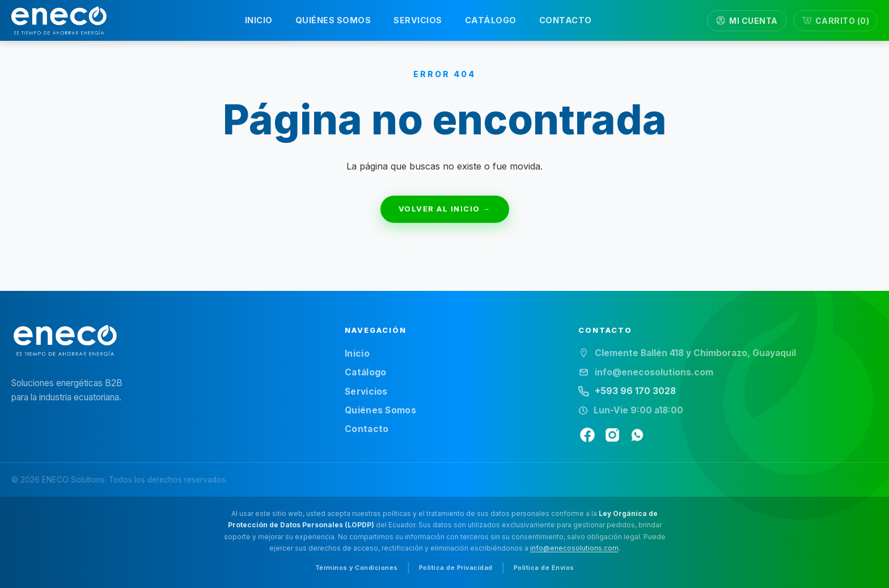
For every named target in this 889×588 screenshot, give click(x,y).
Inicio (357, 354)
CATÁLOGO (491, 20)
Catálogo (365, 372)
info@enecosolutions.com (574, 548)
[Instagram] (612, 435)
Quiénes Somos (380, 410)
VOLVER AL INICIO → (445, 209)
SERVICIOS (418, 20)
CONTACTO (566, 20)
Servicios (366, 392)
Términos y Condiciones (357, 568)
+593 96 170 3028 (635, 391)
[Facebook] (587, 435)
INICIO (259, 20)
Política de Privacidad (456, 568)
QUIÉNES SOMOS (333, 20)
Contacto (367, 429)
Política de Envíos (544, 568)
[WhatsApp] (637, 435)
